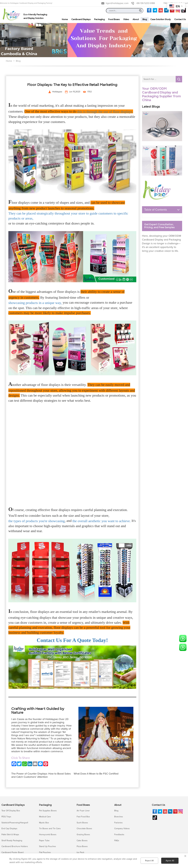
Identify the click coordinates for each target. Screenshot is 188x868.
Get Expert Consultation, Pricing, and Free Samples (159, 226)
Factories (118, 823)
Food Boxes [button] (114, 19)
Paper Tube (44, 841)
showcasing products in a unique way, (35, 303)
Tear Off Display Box (11, 811)
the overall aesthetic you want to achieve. (102, 521)
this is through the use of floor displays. (105, 112)
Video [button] (126, 19)
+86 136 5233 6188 (145, 3)
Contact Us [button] (180, 19)
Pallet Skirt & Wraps (10, 835)
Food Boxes (83, 805)
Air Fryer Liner (83, 811)
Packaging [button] (99, 19)
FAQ (166, 3)
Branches (119, 817)
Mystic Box (44, 823)
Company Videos (122, 829)
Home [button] (65, 19)
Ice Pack (80, 852)
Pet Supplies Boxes (48, 811)
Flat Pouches (45, 852)
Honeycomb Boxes (48, 835)
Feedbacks (119, 835)
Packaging (45, 805)
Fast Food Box (83, 817)
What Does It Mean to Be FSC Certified (96, 774)
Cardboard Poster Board (12, 852)
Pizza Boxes (82, 846)
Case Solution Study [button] (161, 19)
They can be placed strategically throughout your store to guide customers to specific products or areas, (68, 216)
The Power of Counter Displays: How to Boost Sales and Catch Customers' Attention (41, 775)
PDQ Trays (6, 817)
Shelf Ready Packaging (12, 841)
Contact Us (158, 805)
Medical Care (45, 817)
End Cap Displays (9, 829)
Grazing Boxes (83, 835)
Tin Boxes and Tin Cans (50, 829)
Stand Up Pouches (48, 846)
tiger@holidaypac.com (117, 3)
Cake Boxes (82, 841)
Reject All (149, 861)
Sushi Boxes (82, 823)
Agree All (170, 861)
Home (9, 61)
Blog (18, 61)
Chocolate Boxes (84, 829)
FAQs (117, 841)
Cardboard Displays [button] (81, 19)
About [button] (136, 19)
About (118, 805)
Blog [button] (145, 19)
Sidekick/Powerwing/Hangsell (15, 823)
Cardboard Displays (13, 805)
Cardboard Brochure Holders (15, 846)
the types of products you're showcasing (37, 521)
